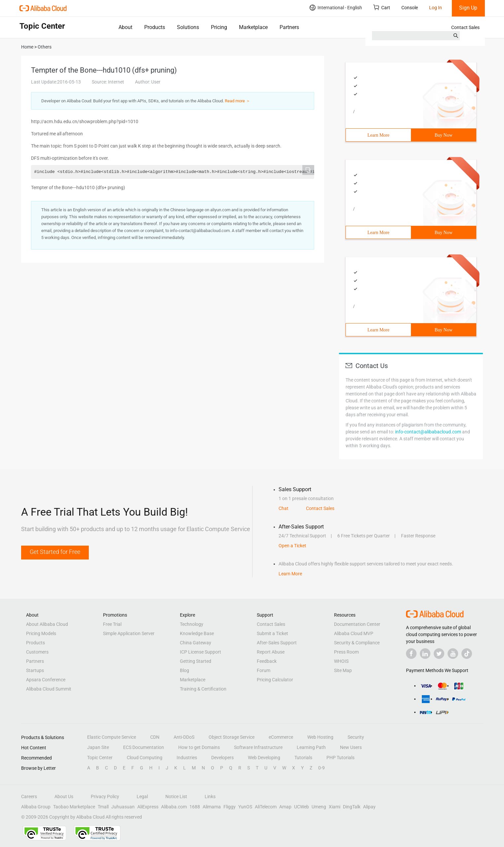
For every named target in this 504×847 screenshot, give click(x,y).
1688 (195, 807)
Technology (192, 624)
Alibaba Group (36, 807)
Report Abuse (271, 652)
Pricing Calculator (275, 680)
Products (155, 27)
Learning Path (311, 747)
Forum (264, 670)
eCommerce (281, 737)
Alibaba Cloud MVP (354, 633)
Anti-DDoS (184, 737)
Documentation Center (357, 624)
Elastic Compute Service (112, 737)
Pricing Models (41, 633)
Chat (284, 508)
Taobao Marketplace (74, 807)
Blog (185, 670)
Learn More (378, 135)
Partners (289, 27)
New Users (351, 747)
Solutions (188, 27)
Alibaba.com (174, 807)
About (125, 27)
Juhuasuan (123, 807)
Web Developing (264, 758)
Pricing (219, 27)
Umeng (319, 807)
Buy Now (444, 135)
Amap (285, 807)
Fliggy (230, 807)
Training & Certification (203, 689)
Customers (37, 652)
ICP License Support (201, 652)
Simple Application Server (129, 633)
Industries (187, 758)
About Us (64, 796)
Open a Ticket (292, 546)
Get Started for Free (55, 552)
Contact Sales (465, 27)
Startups (35, 670)
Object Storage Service (232, 737)
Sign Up (468, 8)
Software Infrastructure (258, 747)
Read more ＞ (237, 101)
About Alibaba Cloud (47, 624)
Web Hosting (320, 737)
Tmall (103, 807)
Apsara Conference (46, 680)
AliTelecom (266, 807)
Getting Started (196, 661)
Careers (29, 796)
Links (210, 796)
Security (356, 737)
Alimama (212, 807)
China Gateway (196, 643)
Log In (436, 8)
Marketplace (253, 27)
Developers (222, 758)
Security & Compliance (357, 643)
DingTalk (352, 807)
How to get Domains (199, 747)
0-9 (321, 768)
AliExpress (148, 807)
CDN (155, 737)
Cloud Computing (145, 758)
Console (410, 8)
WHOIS (341, 661)
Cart (382, 7)
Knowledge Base (197, 633)
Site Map (343, 670)
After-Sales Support (277, 643)
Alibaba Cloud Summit (49, 689)
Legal (142, 796)
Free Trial (112, 624)
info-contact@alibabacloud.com (428, 432)
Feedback (267, 661)
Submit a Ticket (272, 633)
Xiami (335, 807)
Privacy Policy (105, 796)
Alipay (369, 807)
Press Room (346, 652)
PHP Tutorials (340, 758)
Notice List (176, 796)
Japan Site (98, 747)
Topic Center (100, 758)
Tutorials (303, 758)
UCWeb (302, 807)
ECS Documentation (144, 747)
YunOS (245, 807)
